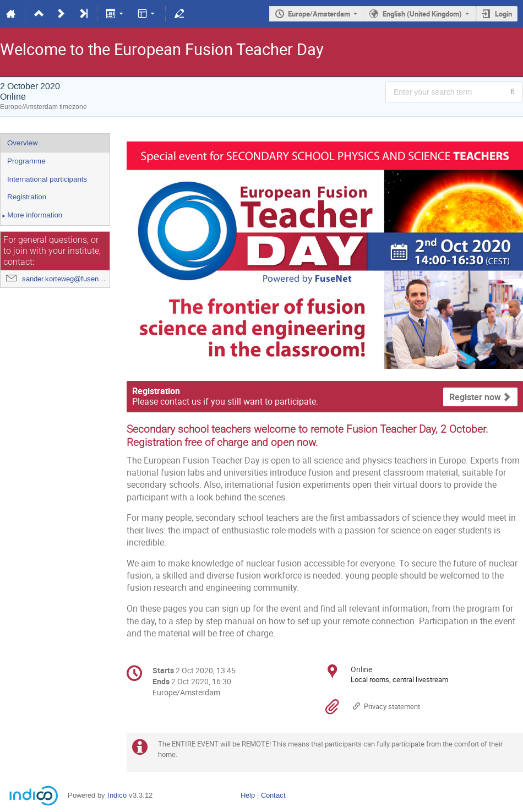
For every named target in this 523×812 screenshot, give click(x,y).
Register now (475, 397)
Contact (273, 795)
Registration (27, 197)
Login (503, 14)
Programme (26, 161)
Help (248, 795)
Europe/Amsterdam (319, 14)
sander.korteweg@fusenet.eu (68, 279)
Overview (23, 143)
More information (31, 216)
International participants (47, 179)
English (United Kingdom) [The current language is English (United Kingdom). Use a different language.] (422, 14)
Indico (117, 795)
